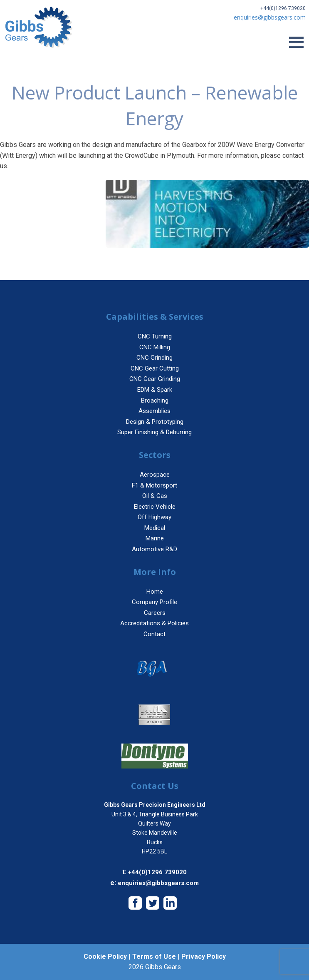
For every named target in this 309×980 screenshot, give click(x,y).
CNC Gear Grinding (155, 379)
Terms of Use (154, 956)
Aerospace (155, 475)
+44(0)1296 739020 (283, 8)
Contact (154, 634)
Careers (155, 613)
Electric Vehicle (155, 507)
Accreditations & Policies (154, 623)
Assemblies (154, 411)
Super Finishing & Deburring (154, 432)
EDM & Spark (155, 390)
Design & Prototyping (155, 422)
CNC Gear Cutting (155, 368)
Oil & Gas (155, 496)
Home (155, 592)
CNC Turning (155, 336)
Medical (155, 528)
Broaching (155, 400)
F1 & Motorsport (154, 485)
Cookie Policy (105, 956)
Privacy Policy (204, 956)
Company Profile (154, 602)
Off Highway (154, 517)
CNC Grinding (154, 358)
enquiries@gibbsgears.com (158, 883)
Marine (155, 538)
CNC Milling (155, 347)
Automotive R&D (154, 549)
